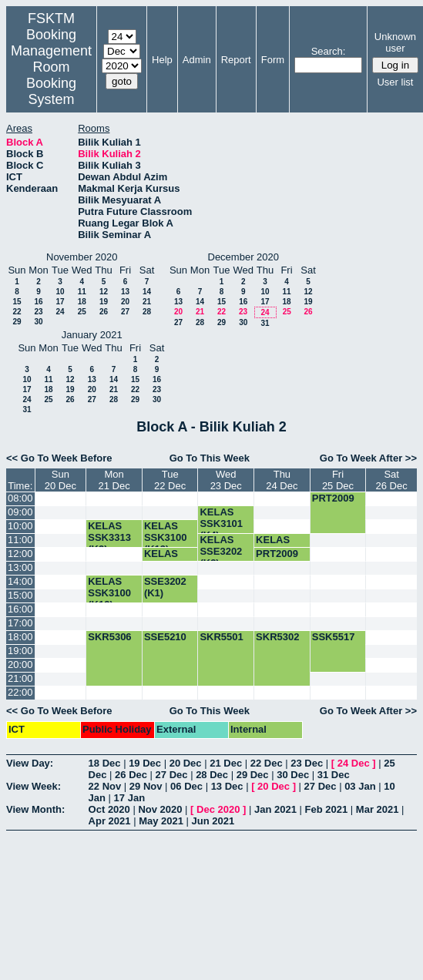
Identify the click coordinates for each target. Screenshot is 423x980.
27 (125, 312)
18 (82, 302)
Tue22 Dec (170, 480)
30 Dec (293, 775)
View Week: (34, 786)
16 (38, 302)
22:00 (20, 692)
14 (147, 292)
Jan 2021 (275, 809)
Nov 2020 (160, 809)
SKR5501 (221, 637)
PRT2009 (333, 498)
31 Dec (334, 775)
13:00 (20, 567)
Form (273, 60)
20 (125, 302)
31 (265, 323)
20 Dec (186, 763)
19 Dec (145, 763)
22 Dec (267, 763)
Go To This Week (210, 458)
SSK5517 (334, 637)
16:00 (20, 609)
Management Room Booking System (51, 75)
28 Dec (212, 775)
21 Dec (226, 763)
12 (104, 292)
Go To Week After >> (368, 458)
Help (162, 60)
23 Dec (307, 763)
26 (104, 312)
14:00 (20, 581)
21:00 (20, 678)
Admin (197, 60)
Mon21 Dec (114, 480)
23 (38, 312)
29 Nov (146, 786)
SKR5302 (277, 637)
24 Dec (354, 763)
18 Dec (105, 763)
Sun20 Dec (60, 480)
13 (125, 292)
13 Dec (227, 786)
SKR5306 (109, 637)
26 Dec (131, 775)
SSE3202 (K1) (165, 587)
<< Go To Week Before (59, 458)
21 (147, 302)
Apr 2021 (110, 821)
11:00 (20, 540)
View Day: (30, 763)
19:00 (20, 651)
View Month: (35, 809)
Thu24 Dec (282, 480)
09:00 (20, 512)
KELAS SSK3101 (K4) (221, 524)
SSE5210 (165, 637)
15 (17, 302)
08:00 (20, 498)
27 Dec (172, 775)
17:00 (20, 623)
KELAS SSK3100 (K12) (109, 593)
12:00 (20, 554)
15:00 (20, 595)
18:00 (20, 637)
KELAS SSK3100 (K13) (166, 537)
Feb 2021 (327, 809)
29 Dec (253, 775)
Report (236, 60)
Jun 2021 (213, 821)
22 (17, 312)
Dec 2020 (218, 809)
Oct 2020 (109, 809)
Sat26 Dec (392, 480)
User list (395, 82)
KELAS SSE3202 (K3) (221, 551)
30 (38, 322)
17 (60, 302)
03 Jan (360, 786)
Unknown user (395, 42)
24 (60, 312)
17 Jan (129, 798)
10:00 (20, 526)
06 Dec (186, 786)
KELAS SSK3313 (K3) (109, 537)
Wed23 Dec (226, 480)
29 (17, 322)
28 (147, 312)
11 (82, 292)
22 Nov (105, 786)
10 (60, 292)
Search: (329, 51)
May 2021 (161, 821)
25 (82, 312)
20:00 (20, 665)
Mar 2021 (378, 809)
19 (104, 302)
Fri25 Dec (338, 480)
